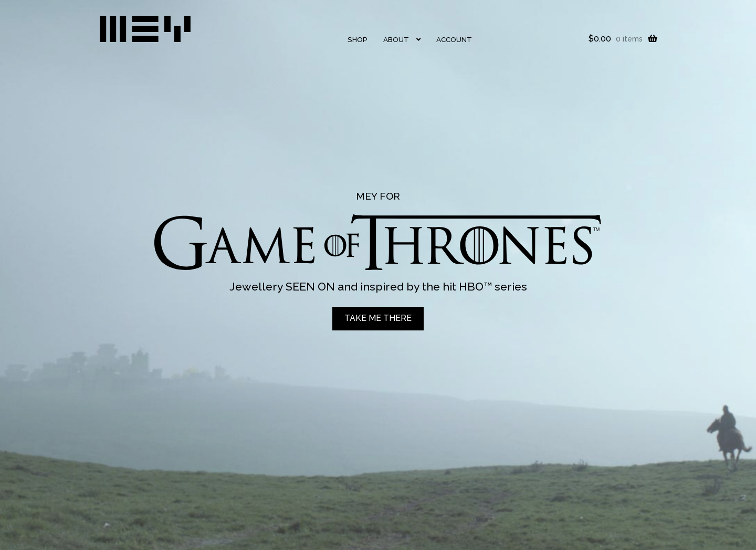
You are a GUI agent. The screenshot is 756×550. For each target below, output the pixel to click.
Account (454, 39)
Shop (358, 39)
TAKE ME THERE (378, 318)
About (396, 39)
